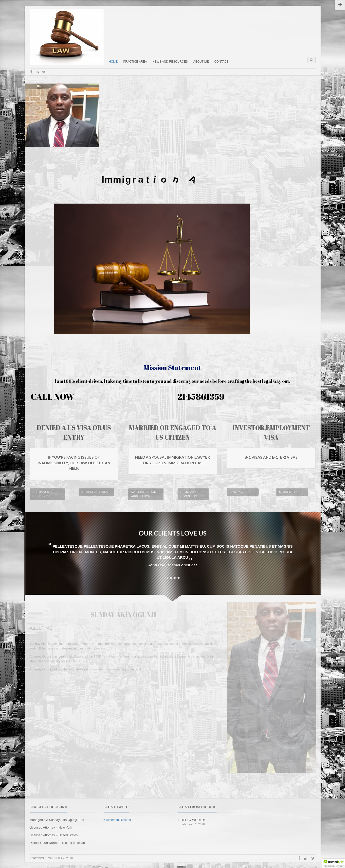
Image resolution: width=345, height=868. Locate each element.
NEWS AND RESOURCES (170, 62)
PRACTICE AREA (135, 62)
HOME (113, 62)
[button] (334, 863)
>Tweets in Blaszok (117, 820)
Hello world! (193, 820)
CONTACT (221, 62)
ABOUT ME (201, 62)
